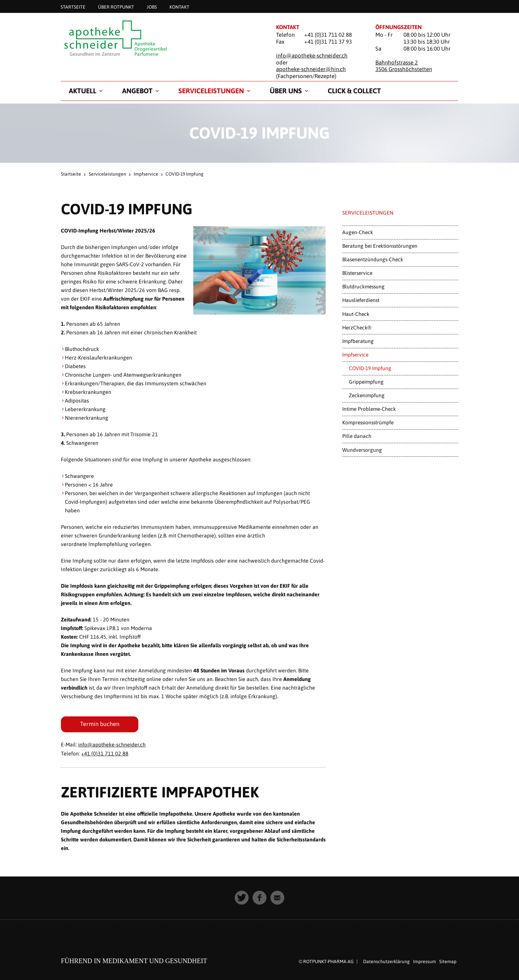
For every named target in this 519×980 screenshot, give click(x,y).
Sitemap (448, 961)
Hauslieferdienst (361, 300)
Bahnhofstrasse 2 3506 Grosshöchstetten (404, 66)
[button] (242, 897)
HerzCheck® (357, 327)
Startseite (73, 7)
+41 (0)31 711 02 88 (105, 753)
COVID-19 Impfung (370, 368)
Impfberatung (358, 341)
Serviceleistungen (211, 91)
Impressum (425, 961)
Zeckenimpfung (367, 395)
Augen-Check (358, 232)
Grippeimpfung (366, 382)
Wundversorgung (362, 450)
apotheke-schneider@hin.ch (311, 69)
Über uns (286, 91)
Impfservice (146, 174)
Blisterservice (357, 273)
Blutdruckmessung (363, 286)
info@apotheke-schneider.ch (312, 56)
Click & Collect (354, 91)
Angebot (137, 91)
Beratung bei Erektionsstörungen (380, 246)
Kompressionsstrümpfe (368, 422)
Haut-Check (356, 314)
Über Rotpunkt (116, 7)
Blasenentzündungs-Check (373, 259)
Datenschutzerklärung (386, 961)
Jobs (152, 7)
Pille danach (357, 436)
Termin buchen (100, 724)
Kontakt (179, 7)
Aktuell (83, 91)
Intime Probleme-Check (369, 409)
